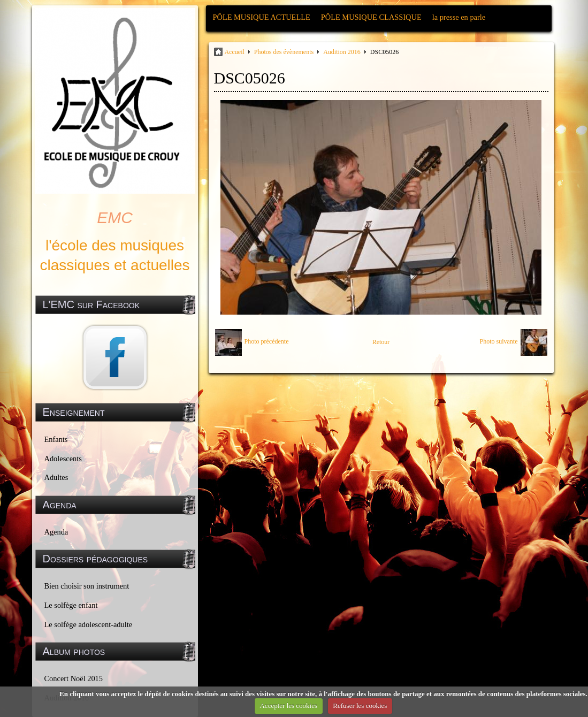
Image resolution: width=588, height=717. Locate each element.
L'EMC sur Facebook (91, 304)
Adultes (56, 477)
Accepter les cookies (288, 705)
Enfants (56, 439)
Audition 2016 (342, 52)
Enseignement (74, 412)
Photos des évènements (284, 52)
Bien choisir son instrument (87, 586)
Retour (381, 342)
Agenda (56, 532)
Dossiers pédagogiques (96, 559)
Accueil (235, 52)
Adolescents (63, 459)
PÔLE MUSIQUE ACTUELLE (262, 17)
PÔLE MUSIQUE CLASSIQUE (371, 17)
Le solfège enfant (71, 605)
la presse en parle (459, 17)
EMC (115, 218)
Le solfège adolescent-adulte (89, 624)
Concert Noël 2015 (74, 678)
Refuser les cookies (360, 705)
